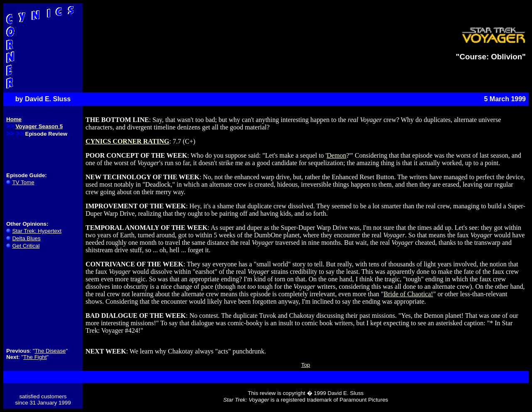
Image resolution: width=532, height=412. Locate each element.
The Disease (50, 351)
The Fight (35, 357)
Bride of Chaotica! (408, 294)
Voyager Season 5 (39, 126)
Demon (337, 155)
